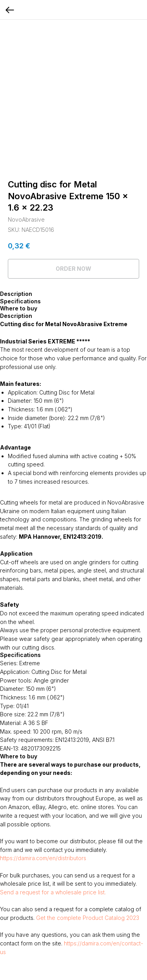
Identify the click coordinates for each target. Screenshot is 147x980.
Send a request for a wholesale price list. (53, 892)
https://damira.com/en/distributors (43, 858)
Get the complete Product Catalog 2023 (88, 918)
